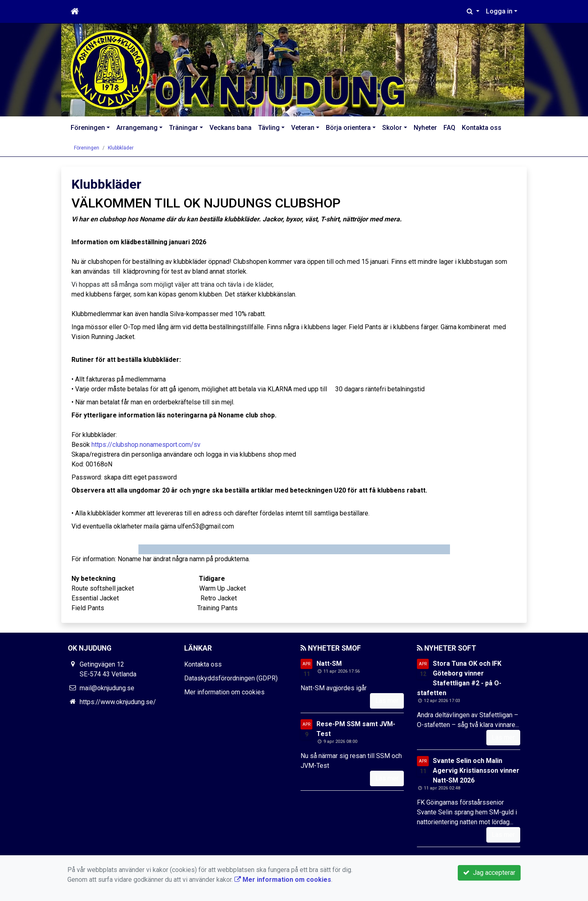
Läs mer (387, 701)
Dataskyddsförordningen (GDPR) (231, 678)
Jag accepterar (489, 873)
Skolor (392, 128)
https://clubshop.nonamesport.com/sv (146, 445)
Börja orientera (348, 128)
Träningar (184, 128)
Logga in (499, 11)
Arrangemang (137, 128)
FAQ (449, 128)
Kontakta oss (482, 128)
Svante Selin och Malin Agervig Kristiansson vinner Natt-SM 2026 (476, 771)
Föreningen (88, 128)
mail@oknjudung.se (107, 688)
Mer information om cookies (224, 692)
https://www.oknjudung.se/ (118, 702)
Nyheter (425, 128)
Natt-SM (329, 663)
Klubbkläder (121, 148)
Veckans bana (231, 128)
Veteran (303, 128)
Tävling (269, 128)
